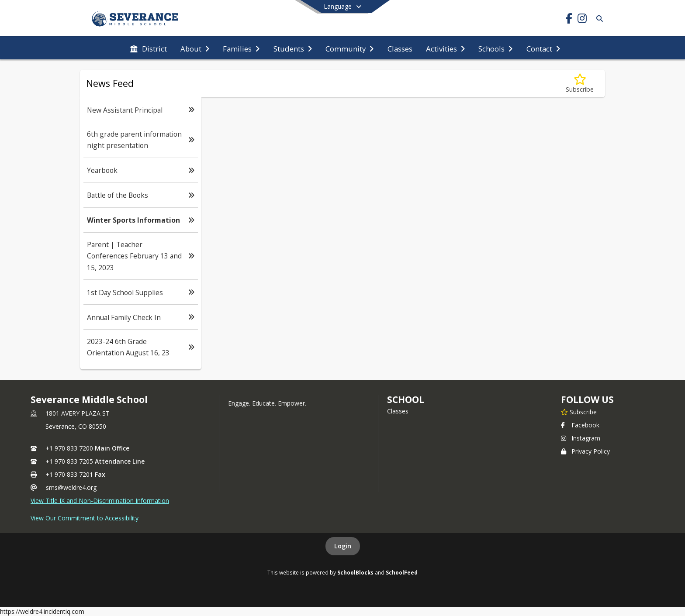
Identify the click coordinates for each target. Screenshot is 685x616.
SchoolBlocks (355, 572)
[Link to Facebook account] (569, 20)
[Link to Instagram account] (582, 20)
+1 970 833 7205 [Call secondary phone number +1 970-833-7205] (69, 461)
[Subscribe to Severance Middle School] (579, 412)
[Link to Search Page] (598, 19)
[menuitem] (149, 48)
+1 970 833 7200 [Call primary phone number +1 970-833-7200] (69, 448)
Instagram (581, 438)
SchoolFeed (402, 572)
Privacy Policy (585, 451)
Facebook (580, 425)
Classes (398, 411)
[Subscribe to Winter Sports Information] (580, 84)
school (406, 399)
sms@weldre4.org (71, 487)
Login (343, 546)
